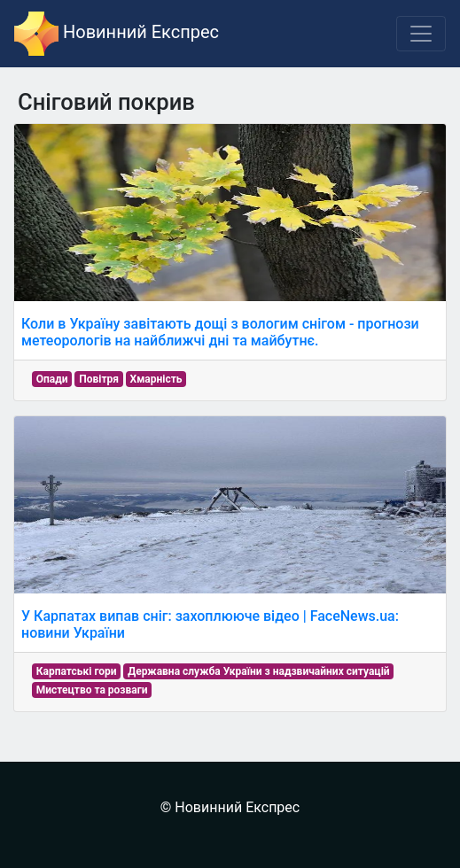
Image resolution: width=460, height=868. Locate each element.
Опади (52, 379)
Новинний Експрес (117, 34)
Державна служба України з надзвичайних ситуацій (258, 671)
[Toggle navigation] (421, 34)
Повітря (99, 379)
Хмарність (156, 379)
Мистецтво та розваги (92, 690)
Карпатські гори (77, 671)
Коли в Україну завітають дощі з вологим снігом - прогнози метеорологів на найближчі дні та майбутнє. (220, 332)
